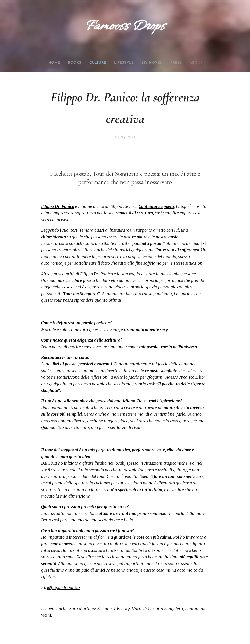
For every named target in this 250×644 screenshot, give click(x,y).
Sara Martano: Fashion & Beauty (99, 609)
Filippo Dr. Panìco (58, 206)
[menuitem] (48, 63)
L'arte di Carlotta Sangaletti (157, 609)
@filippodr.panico (64, 587)
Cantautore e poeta (156, 206)
